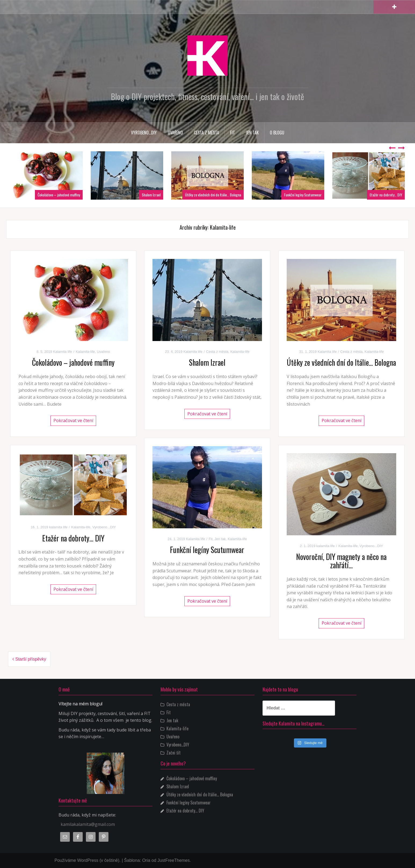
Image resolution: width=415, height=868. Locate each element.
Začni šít (174, 753)
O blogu (277, 133)
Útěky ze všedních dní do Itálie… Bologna (213, 195)
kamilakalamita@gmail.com (88, 824)
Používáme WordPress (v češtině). (88, 860)
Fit (232, 133)
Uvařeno (175, 133)
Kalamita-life (85, 352)
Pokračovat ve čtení (73, 420)
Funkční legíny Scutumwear (303, 195)
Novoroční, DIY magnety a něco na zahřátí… (341, 561)
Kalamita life (63, 352)
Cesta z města (206, 133)
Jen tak (252, 133)
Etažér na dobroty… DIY (386, 195)
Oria (146, 860)
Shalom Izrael (151, 195)
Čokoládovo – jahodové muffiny (59, 195)
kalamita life (58, 527)
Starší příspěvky (31, 659)
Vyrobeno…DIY (144, 133)
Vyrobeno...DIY (104, 527)
